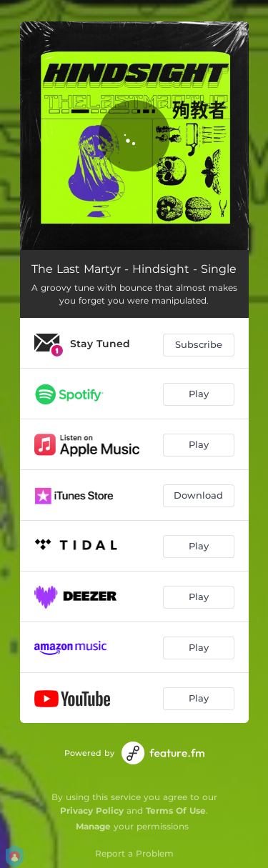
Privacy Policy (92, 810)
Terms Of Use (176, 810)
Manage (93, 826)
